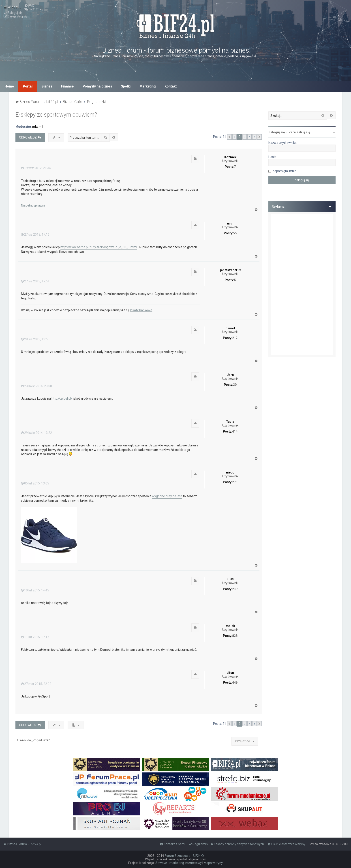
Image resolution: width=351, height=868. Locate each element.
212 (235, 338)
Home (9, 86)
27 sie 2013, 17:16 (35, 235)
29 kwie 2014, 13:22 (36, 433)
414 (235, 431)
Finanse (67, 86)
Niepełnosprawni (33, 205)
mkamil (38, 127)
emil (230, 224)
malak (230, 626)
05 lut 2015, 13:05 (35, 483)
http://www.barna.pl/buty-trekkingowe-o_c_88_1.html (99, 247)
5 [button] (254, 137)
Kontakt (171, 86)
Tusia (230, 422)
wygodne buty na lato (167, 496)
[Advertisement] (302, 284)
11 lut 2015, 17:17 (35, 637)
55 (235, 233)
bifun (230, 673)
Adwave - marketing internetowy (179, 863)
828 (235, 636)
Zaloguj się (277, 132)
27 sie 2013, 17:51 (35, 281)
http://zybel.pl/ (62, 399)
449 (235, 682)
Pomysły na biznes (97, 86)
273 (235, 482)
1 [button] (234, 137)
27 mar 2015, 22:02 (36, 684)
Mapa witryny (213, 863)
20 (235, 385)
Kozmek (230, 157)
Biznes (47, 86)
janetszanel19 (230, 270)
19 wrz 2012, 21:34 (36, 168)
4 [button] (249, 137)
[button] (229, 137)
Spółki (126, 86)
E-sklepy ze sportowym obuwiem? (56, 115)
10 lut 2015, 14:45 (35, 590)
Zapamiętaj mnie (284, 171)
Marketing (148, 86)
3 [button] (245, 137)
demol (230, 328)
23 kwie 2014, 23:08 (36, 386)
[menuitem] (29, 6)
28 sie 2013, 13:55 (35, 339)
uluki (230, 579)
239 (235, 589)
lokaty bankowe (141, 310)
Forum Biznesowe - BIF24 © (184, 856)
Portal (28, 86)
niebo (230, 472)
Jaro (230, 375)
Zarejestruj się (300, 132)
